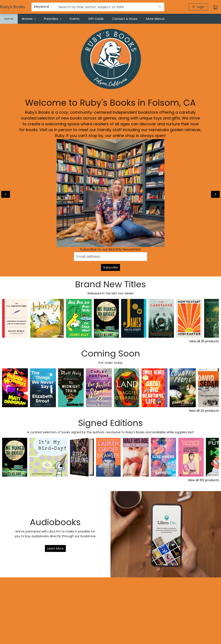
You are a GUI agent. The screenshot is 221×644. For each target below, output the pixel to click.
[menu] (110, 19)
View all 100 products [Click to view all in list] (203, 480)
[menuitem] (9, 19)
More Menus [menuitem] (155, 19)
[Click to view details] (15, 318)
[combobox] (44, 7)
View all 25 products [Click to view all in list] (204, 341)
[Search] (160, 7)
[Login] (198, 7)
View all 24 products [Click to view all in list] (204, 411)
